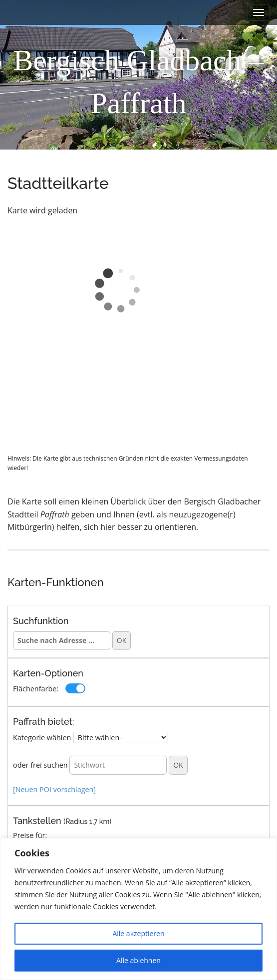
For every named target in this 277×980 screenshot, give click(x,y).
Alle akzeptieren (138, 933)
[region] (138, 909)
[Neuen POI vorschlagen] (54, 789)
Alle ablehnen (138, 960)
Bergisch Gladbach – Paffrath (138, 82)
